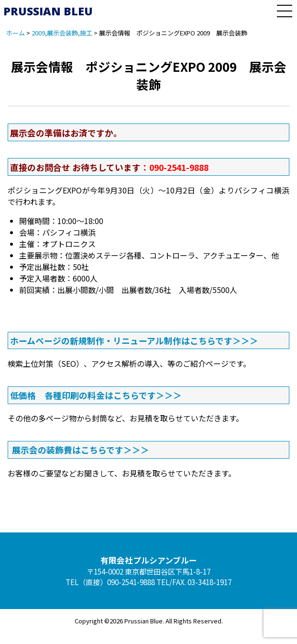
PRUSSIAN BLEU (48, 11)
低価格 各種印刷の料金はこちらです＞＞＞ (96, 395)
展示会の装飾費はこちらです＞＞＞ (81, 450)
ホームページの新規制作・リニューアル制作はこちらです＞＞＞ (134, 340)
